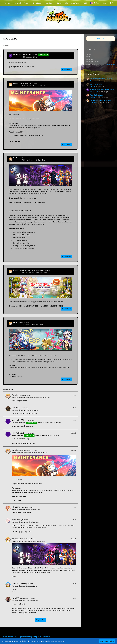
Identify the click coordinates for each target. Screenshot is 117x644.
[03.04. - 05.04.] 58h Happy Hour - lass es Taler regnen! (31, 270)
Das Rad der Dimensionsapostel (24, 158)
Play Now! (101, 38)
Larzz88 (16, 583)
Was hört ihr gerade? (33, 509)
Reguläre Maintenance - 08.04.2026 (25, 83)
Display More (41, 620)
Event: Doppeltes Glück (21, 322)
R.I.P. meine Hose (32, 410)
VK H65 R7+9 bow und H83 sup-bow (25, 55)
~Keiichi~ (16, 507)
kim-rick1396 (17, 57)
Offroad (16, 408)
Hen (14, 520)
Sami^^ (15, 598)
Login (105, 3)
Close (112, 641)
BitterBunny (111, 64)
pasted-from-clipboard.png (17, 62)
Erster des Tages (31, 586)
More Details (104, 641)
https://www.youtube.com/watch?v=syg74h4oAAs (27, 203)
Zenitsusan (17, 85)
